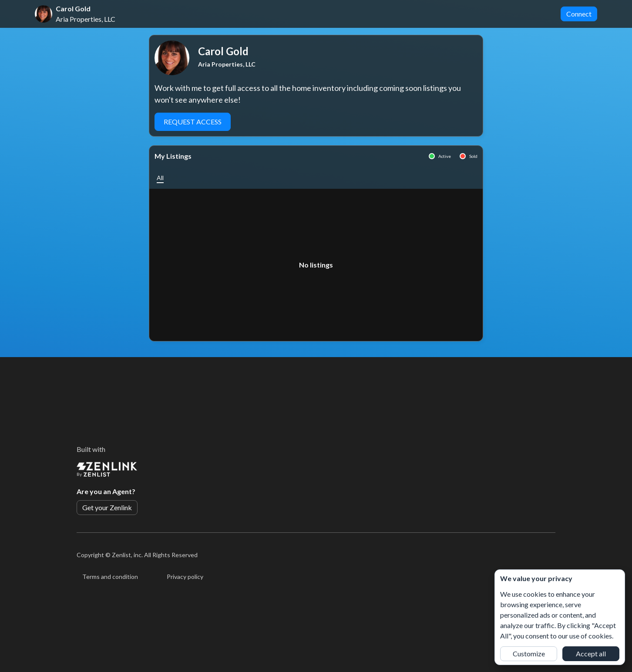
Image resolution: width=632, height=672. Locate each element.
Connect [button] (579, 14)
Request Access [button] (193, 122)
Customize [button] (529, 654)
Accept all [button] (591, 654)
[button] (160, 178)
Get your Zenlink (107, 507)
